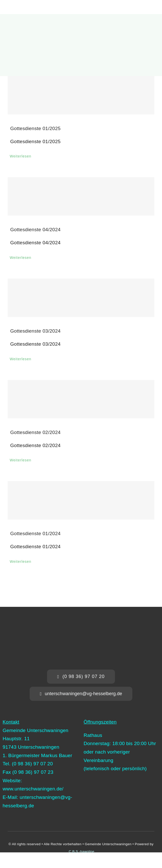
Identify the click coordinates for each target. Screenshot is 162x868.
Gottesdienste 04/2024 (35, 230)
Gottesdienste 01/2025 (35, 128)
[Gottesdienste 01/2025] (81, 95)
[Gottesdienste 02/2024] (81, 399)
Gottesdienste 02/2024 (35, 432)
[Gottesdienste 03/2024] (81, 298)
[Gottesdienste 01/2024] (81, 500)
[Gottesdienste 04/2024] (81, 196)
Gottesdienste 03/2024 (35, 331)
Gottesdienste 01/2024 (35, 533)
